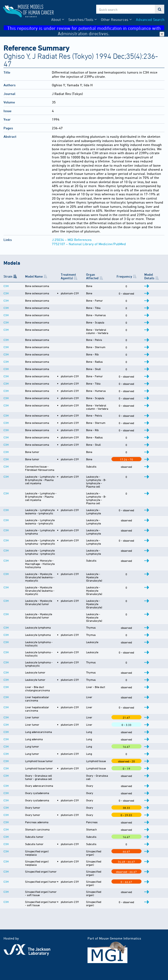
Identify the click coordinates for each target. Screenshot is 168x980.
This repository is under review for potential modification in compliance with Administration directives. (86, 28)
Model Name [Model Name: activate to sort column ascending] (30, 276)
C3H (6, 286)
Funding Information (19, 962)
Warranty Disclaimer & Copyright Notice (34, 967)
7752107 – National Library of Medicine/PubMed (89, 244)
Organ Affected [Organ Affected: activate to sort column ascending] (96, 276)
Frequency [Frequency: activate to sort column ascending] (132, 276)
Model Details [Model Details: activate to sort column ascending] (154, 276)
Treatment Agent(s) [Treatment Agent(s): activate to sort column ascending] (68, 276)
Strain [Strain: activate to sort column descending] (8, 276)
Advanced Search (150, 20)
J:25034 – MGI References (72, 240)
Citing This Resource (19, 957)
